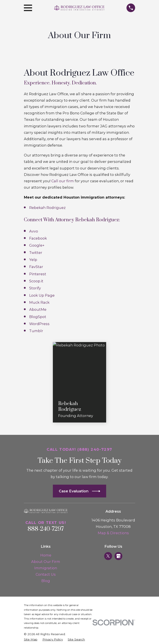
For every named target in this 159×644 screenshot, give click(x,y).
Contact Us (46, 574)
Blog (46, 581)
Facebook (38, 238)
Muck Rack (39, 302)
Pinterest (38, 274)
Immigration (46, 568)
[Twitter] (108, 556)
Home (46, 555)
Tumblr (36, 331)
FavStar (36, 267)
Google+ (37, 245)
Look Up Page (42, 295)
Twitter (36, 253)
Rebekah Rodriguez (47, 208)
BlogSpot (38, 317)
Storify (35, 288)
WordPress (39, 324)
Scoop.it (36, 281)
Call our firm (63, 181)
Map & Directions (113, 533)
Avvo (34, 231)
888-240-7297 (46, 529)
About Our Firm (46, 562)
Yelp (33, 260)
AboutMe (38, 309)
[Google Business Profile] (118, 556)
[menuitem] (31, 639)
